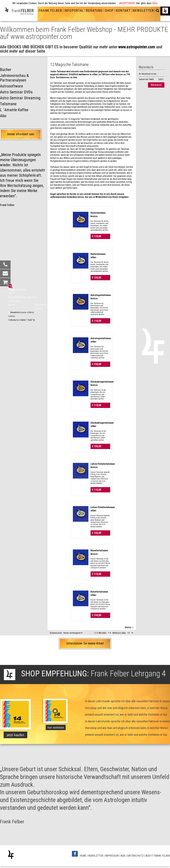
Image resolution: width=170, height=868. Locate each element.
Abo (3, 116)
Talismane (8, 104)
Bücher (6, 70)
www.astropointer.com (137, 47)
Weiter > (129, 627)
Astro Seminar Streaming (20, 98)
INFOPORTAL (74, 11)
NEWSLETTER (143, 11)
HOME (83, 856)
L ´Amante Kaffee (14, 110)
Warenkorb (156, 85)
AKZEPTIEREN (127, 3)
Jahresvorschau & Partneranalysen (14, 78)
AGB (123, 856)
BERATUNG (94, 11)
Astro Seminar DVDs (16, 92)
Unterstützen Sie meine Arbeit (85, 643)
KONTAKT (123, 11)
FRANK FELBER (50, 11)
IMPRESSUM (112, 856)
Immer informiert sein (21, 134)
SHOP (109, 11)
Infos (155, 3)
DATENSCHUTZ (135, 856)
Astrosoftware (11, 86)
